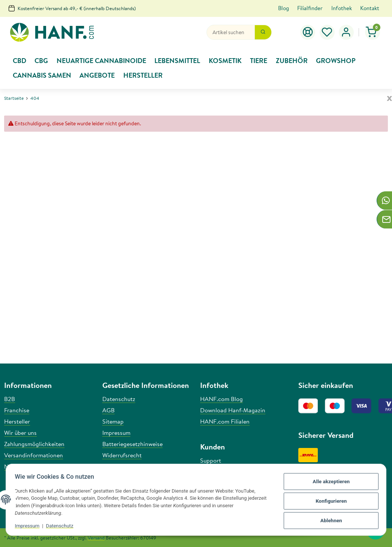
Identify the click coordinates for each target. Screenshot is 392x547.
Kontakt (370, 8)
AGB (108, 410)
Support (211, 460)
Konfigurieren (329, 501)
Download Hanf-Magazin (233, 410)
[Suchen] (231, 32)
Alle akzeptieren (329, 483)
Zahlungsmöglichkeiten (34, 444)
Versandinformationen (34, 455)
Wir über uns (20, 433)
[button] (346, 32)
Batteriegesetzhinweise (132, 444)
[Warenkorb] (373, 32)
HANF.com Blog (221, 399)
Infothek (342, 8)
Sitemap (113, 421)
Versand (96, 538)
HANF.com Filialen (225, 421)
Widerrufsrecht (122, 455)
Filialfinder (310, 8)
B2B (10, 399)
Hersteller (17, 421)
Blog (284, 8)
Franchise (17, 410)
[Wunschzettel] (327, 32)
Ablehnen (329, 519)
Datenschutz (62, 526)
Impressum (30, 526)
